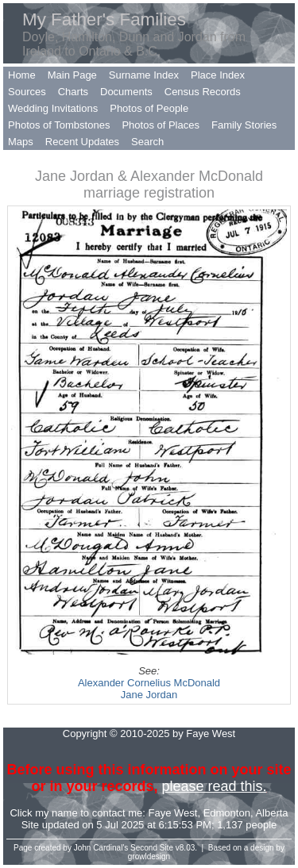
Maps (21, 142)
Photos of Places (161, 125)
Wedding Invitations (53, 108)
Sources (27, 92)
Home (22, 75)
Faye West (173, 813)
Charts (73, 92)
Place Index (218, 75)
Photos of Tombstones (59, 125)
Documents (126, 92)
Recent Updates (82, 142)
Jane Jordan (149, 695)
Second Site (152, 848)
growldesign (149, 856)
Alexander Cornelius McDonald (149, 683)
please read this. (214, 786)
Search (147, 142)
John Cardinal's (101, 848)
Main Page (72, 75)
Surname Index (144, 75)
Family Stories (244, 125)
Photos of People (149, 108)
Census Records (203, 92)
